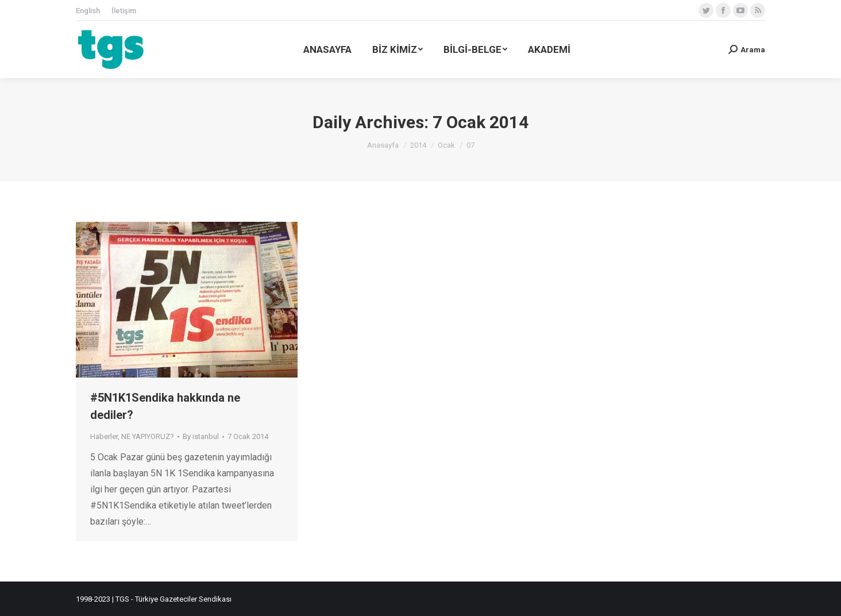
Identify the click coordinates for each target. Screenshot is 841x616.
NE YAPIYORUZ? (148, 436)
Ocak (446, 145)
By (201, 436)
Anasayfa (383, 145)
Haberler (104, 436)
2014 (418, 145)
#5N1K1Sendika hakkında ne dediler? (165, 406)
